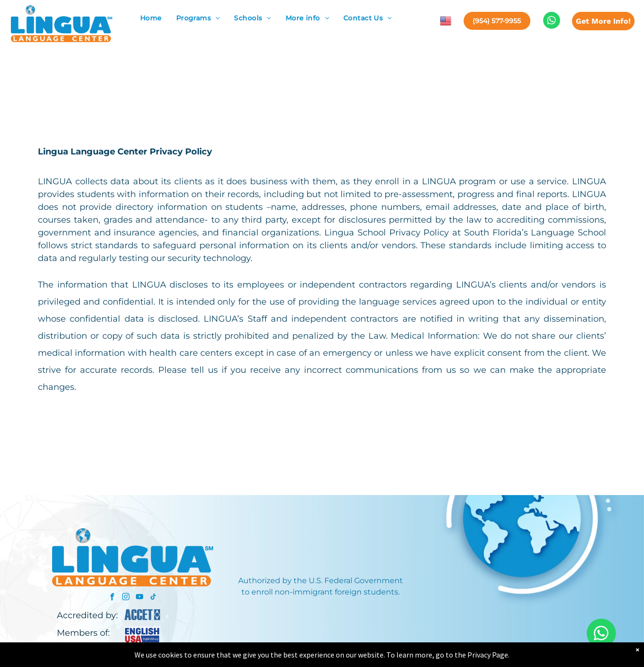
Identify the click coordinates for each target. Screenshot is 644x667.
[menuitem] (151, 18)
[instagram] (126, 598)
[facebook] (112, 598)
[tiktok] (153, 598)
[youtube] (139, 598)
